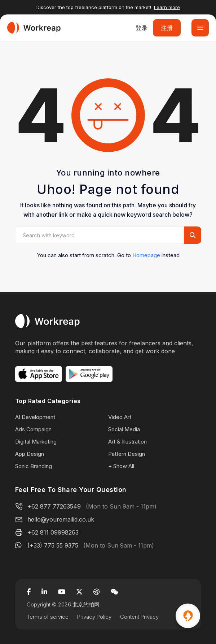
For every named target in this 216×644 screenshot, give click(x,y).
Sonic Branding (34, 466)
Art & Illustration (127, 442)
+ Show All (121, 466)
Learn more (167, 7)
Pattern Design (127, 454)
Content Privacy (139, 617)
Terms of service (48, 617)
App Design (30, 454)
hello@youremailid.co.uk (61, 519)
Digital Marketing (36, 442)
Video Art (120, 417)
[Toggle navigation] (200, 28)
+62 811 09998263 (53, 532)
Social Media (124, 429)
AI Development (35, 417)
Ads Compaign (33, 429)
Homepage (146, 255)
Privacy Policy (94, 617)
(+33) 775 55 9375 (53, 545)
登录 (142, 28)
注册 (167, 28)
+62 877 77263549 (54, 506)
